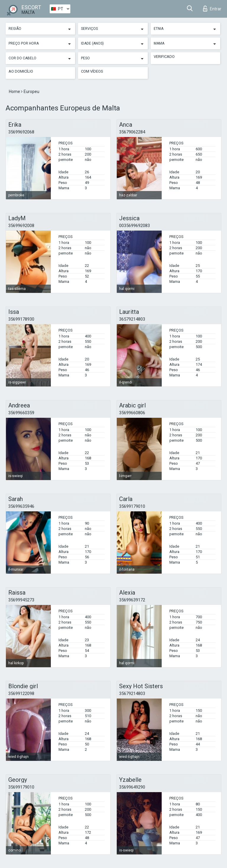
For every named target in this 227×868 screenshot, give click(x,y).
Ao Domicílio (21, 71)
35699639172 (132, 600)
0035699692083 (134, 226)
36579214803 (132, 319)
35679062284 (132, 132)
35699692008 (21, 226)
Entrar (212, 9)
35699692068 (21, 132)
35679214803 (132, 694)
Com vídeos (92, 71)
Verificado (164, 57)
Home (15, 92)
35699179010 (132, 506)
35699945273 (21, 600)
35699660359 (21, 413)
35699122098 (21, 694)
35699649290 (132, 787)
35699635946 (21, 506)
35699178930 (21, 319)
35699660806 (132, 413)
